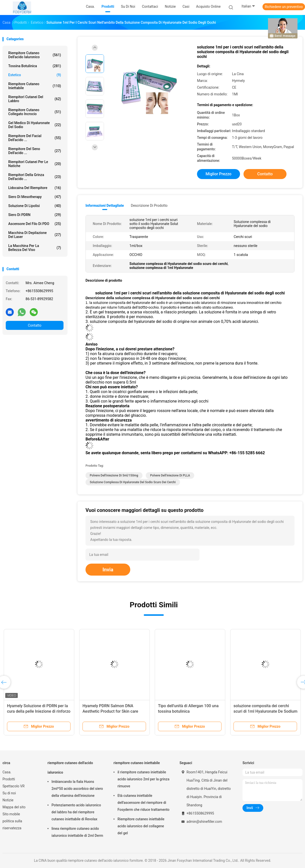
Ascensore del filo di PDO (35, 224)
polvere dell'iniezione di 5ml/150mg (114, 475)
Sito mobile (11, 814)
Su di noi (9, 793)
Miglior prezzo (218, 174)
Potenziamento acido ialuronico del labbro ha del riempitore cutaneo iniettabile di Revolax (76, 812)
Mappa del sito (14, 807)
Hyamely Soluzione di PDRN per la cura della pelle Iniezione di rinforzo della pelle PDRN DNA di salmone (39, 711)
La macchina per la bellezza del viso (35, 248)
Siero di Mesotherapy (35, 197)
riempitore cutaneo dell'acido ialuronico (35, 55)
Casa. (7, 772)
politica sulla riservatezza (12, 825)
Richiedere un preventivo (284, 7)
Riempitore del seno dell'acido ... (35, 151)
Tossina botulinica (35, 66)
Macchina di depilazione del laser (35, 235)
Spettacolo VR (13, 786)
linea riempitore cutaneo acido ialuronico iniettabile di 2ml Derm (77, 832)
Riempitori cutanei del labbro (35, 99)
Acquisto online (208, 6)
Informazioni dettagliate (105, 206)
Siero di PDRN (35, 215)
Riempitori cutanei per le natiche (35, 164)
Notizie (8, 800)
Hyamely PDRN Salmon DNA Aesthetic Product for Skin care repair (110, 711)
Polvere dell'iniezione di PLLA (170, 475)
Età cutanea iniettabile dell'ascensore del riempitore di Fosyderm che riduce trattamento (143, 803)
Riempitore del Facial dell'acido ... (35, 138)
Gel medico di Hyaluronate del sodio (35, 125)
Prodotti (9, 779)
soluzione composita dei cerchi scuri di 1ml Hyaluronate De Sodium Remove (265, 711)
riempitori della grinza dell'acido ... (35, 177)
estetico (35, 75)
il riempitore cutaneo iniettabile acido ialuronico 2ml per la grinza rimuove (143, 779)
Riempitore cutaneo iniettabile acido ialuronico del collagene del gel (141, 826)
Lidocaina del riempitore (35, 188)
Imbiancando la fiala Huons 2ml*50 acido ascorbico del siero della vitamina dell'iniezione (77, 789)
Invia (108, 570)
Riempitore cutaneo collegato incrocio (35, 112)
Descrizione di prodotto (149, 206)
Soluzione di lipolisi (35, 206)
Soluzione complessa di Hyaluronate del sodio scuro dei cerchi (133, 482)
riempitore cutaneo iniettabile (35, 86)
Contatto (34, 325)
